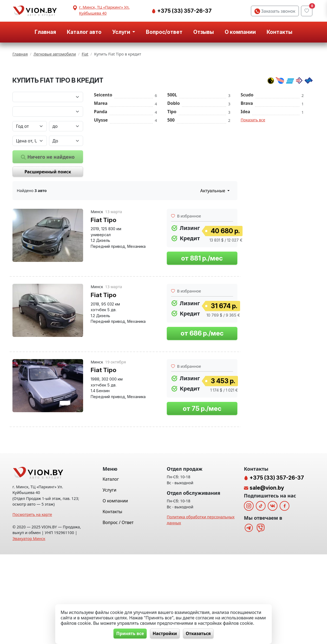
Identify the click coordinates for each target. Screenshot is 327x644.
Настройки (165, 633)
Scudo (247, 152)
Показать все (253, 177)
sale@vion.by (267, 577)
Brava (247, 160)
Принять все (129, 633)
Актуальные (213, 248)
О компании (240, 32)
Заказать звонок (275, 11)
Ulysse (101, 177)
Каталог (111, 569)
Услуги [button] (122, 32)
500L (172, 152)
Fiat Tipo (104, 277)
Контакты (279, 32)
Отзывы (204, 32)
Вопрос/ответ (164, 32)
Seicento (103, 152)
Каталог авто (84, 32)
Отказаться (200, 633)
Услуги (109, 579)
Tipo (172, 169)
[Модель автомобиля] (48, 169)
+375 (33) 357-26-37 (184, 11)
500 (171, 177)
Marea (101, 160)
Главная (45, 32)
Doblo (174, 160)
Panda (101, 169)
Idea (245, 169)
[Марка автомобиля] (48, 154)
